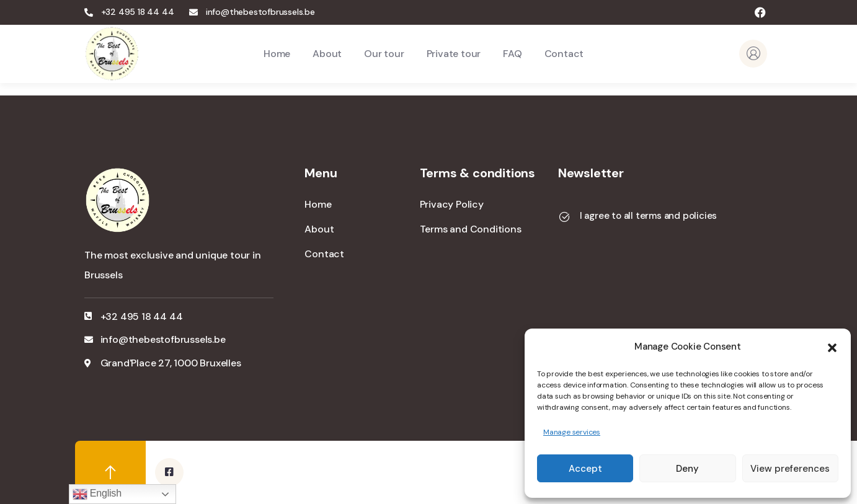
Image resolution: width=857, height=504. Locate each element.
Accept (585, 469)
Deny (687, 469)
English (97, 494)
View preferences (790, 469)
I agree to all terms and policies (648, 216)
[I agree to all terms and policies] (564, 217)
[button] (832, 347)
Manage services (572, 432)
